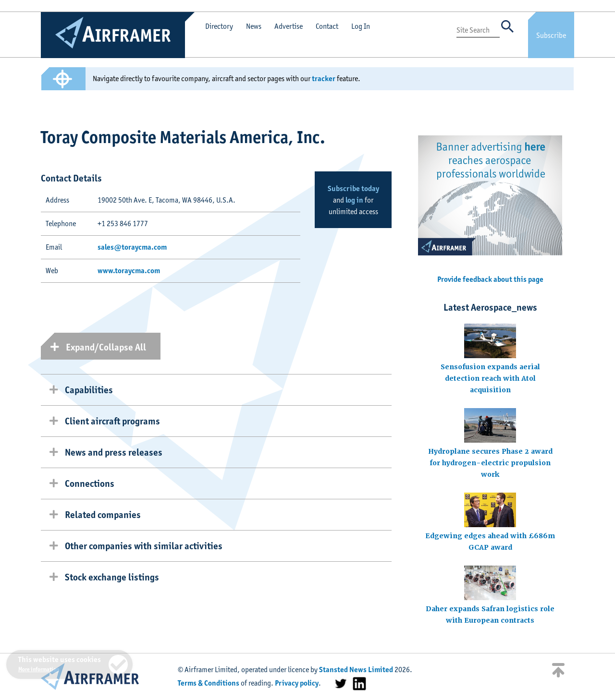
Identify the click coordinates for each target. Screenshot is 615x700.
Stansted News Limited (356, 670)
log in (354, 200)
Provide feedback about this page (490, 279)
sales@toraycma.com (132, 247)
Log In (361, 26)
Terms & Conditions (209, 683)
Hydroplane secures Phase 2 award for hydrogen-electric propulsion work (490, 463)
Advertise (289, 26)
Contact (327, 26)
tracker (324, 78)
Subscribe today (353, 188)
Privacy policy (297, 683)
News (254, 26)
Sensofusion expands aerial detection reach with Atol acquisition (490, 378)
